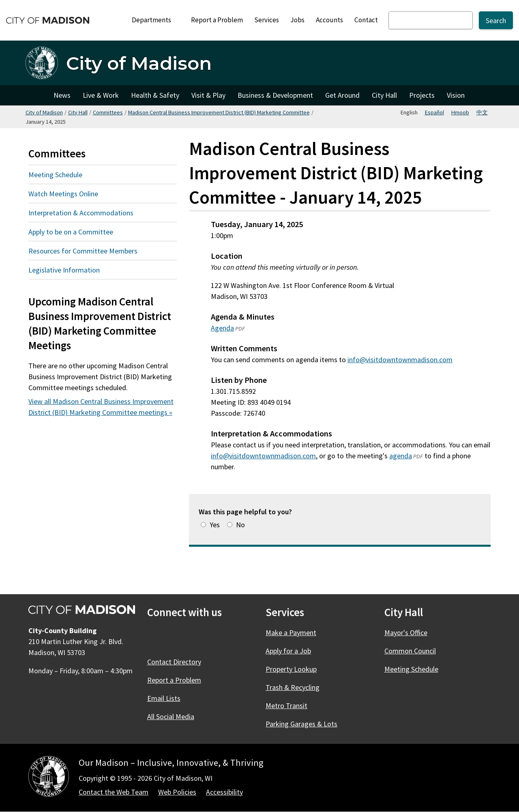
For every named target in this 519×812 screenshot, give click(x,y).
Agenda (222, 328)
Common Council (410, 651)
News (62, 95)
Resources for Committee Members (83, 251)
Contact (366, 20)
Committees (108, 112)
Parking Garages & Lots (301, 724)
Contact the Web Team (114, 792)
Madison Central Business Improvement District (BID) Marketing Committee (219, 112)
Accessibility (224, 792)
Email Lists (164, 698)
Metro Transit (286, 706)
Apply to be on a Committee (71, 232)
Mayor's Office (406, 633)
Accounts (329, 20)
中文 (482, 112)
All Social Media (171, 716)
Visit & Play (208, 95)
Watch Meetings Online (63, 194)
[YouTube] (220, 638)
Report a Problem (217, 20)
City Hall (384, 95)
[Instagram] (198, 638)
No (240, 525)
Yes (215, 525)
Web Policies (177, 792)
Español (434, 112)
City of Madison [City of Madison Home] (36, 95)
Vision (456, 95)
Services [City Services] (267, 20)
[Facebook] (154, 638)
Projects (422, 95)
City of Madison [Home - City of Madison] (139, 63)
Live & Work (101, 95)
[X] (176, 638)
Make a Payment (291, 633)
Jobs (297, 20)
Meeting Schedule (55, 175)
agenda (401, 456)
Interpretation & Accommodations (81, 213)
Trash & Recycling (293, 687)
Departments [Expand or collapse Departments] (156, 20)
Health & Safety (155, 95)
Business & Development (275, 95)
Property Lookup (291, 669)
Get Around (342, 95)
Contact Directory (174, 662)
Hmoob (460, 112)
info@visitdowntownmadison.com (400, 360)
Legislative (83, 270)
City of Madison (44, 112)
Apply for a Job (288, 651)
